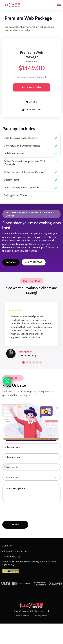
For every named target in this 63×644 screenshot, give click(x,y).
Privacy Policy (41, 616)
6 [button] (40, 362)
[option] (31, 329)
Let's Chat (11, 262)
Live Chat (32, 102)
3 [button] (30, 362)
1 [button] (23, 362)
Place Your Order (32, 87)
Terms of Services (22, 616)
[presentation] (26, 512)
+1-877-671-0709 (32, 110)
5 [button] (37, 362)
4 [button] (33, 362)
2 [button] (26, 362)
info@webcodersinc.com (15, 552)
